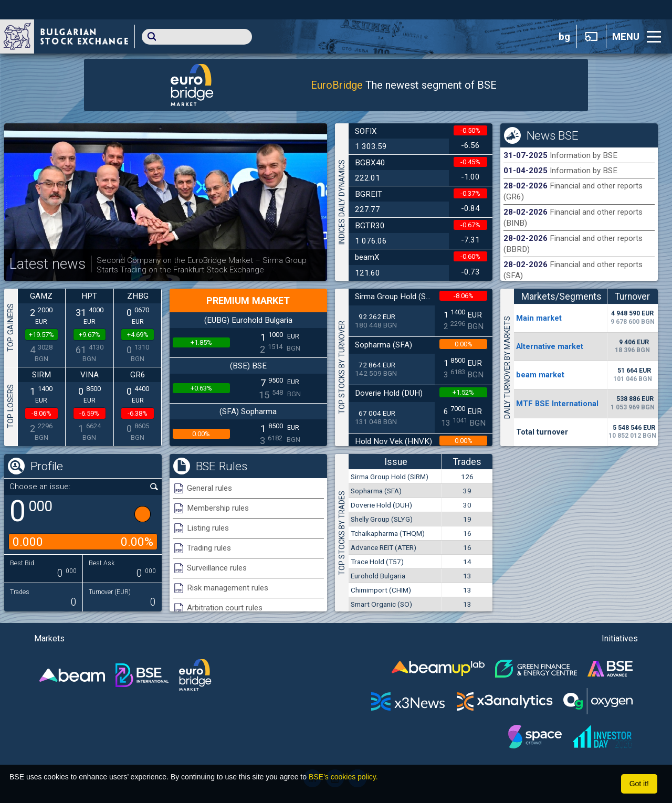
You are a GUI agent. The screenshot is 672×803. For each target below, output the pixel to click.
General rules (209, 488)
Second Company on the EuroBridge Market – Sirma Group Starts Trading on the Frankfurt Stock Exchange (202, 265)
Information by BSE (584, 155)
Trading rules (209, 548)
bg (564, 37)
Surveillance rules (217, 568)
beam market (540, 375)
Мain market (539, 318)
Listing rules (208, 528)
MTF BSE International (557, 404)
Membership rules (218, 508)
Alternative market (550, 346)
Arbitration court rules (225, 608)
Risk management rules (228, 588)
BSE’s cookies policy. (343, 777)
